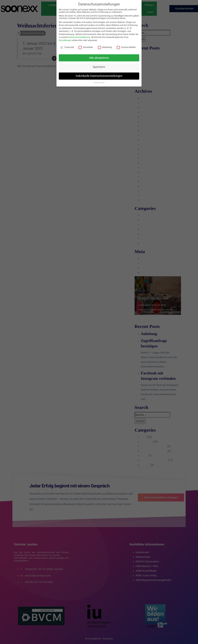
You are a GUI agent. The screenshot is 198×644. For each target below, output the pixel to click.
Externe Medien (126, 47)
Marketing (105, 47)
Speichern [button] (99, 67)
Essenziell (67, 47)
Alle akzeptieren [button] (99, 58)
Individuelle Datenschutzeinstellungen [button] (99, 76)
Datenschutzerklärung (79, 37)
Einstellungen (65, 40)
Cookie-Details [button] (99, 83)
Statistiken (86, 47)
